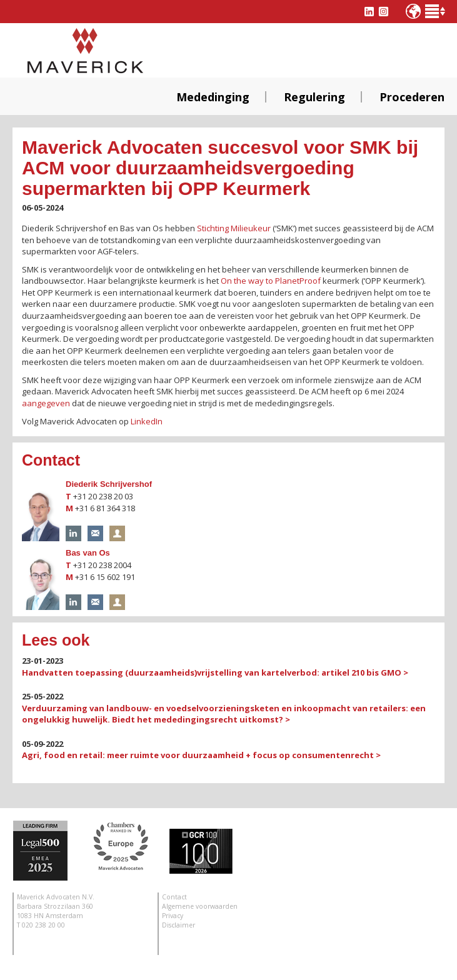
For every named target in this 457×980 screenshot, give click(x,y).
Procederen (412, 97)
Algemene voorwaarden (200, 906)
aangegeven (46, 403)
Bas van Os (88, 553)
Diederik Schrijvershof (109, 484)
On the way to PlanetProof (271, 281)
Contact (174, 897)
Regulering (314, 97)
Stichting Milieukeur (234, 228)
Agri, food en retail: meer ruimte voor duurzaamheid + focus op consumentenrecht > (201, 755)
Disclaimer (178, 925)
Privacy (173, 916)
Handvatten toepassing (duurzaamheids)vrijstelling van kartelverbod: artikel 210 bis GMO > (215, 672)
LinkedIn (147, 421)
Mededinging (213, 97)
